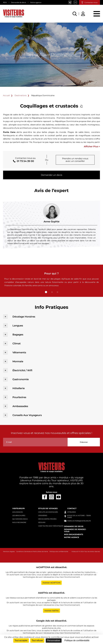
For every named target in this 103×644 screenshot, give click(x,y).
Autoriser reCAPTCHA (52, 583)
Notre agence (36, 2)
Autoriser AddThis (51, 611)
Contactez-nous (91, 2)
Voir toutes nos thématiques (51, 526)
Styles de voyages (48, 508)
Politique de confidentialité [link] (77, 640)
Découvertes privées (47, 519)
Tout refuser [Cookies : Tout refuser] (37, 640)
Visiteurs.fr (19, 508)
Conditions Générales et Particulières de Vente (32, 552)
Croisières (43, 515)
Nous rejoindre (19, 522)
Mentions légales (9, 552)
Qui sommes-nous (20, 519)
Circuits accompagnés (48, 512)
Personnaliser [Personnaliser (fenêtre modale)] (54, 640)
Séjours (42, 522)
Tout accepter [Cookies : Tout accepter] (21, 640)
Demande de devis (19, 2)
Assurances (18, 512)
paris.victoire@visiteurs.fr (76, 2)
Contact (72, 508)
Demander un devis (52, 175)
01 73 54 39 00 (71, 2)
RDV (5, 2)
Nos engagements (74, 534)
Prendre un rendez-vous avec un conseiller (75, 160)
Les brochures (19, 515)
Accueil (7, 95)
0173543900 (72, 512)
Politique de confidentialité (59, 552)
